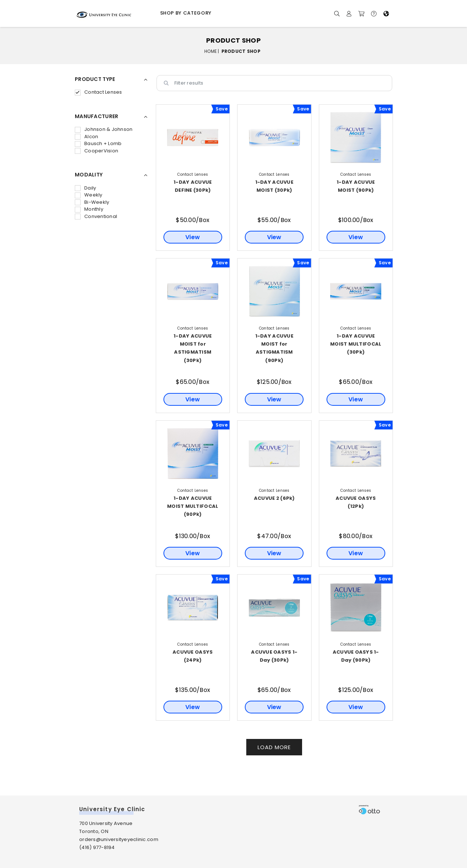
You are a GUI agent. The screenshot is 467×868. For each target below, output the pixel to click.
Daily (85, 188)
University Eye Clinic (112, 809)
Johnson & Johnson (104, 129)
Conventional (96, 216)
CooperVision (97, 151)
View (193, 237)
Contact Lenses (99, 92)
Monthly (89, 209)
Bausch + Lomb (98, 143)
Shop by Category (186, 13)
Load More (274, 747)
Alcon (86, 137)
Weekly (89, 195)
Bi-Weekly (92, 202)
